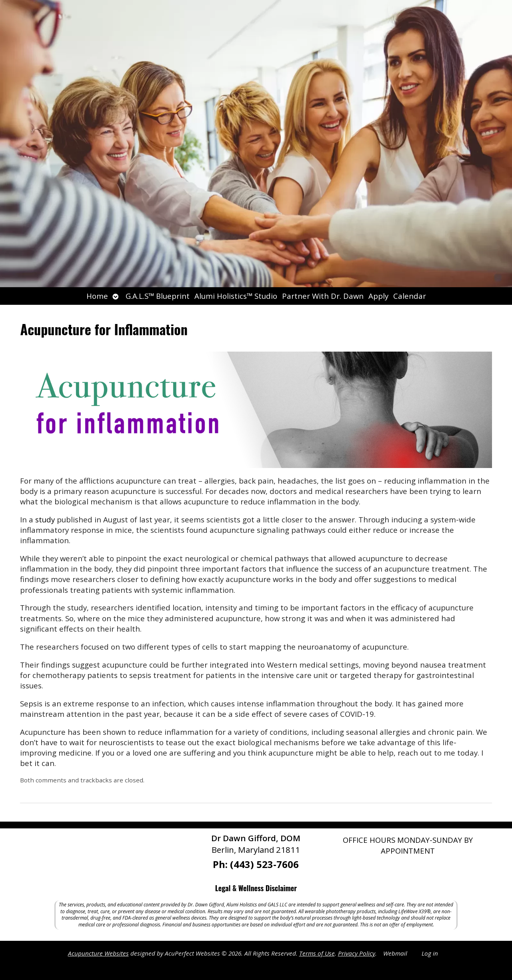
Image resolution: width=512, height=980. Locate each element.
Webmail (395, 953)
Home (97, 296)
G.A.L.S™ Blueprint (158, 296)
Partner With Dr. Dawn (323, 296)
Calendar (410, 296)
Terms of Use (317, 953)
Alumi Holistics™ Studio (236, 296)
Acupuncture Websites (98, 953)
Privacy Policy (357, 953)
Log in (430, 953)
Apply (378, 296)
